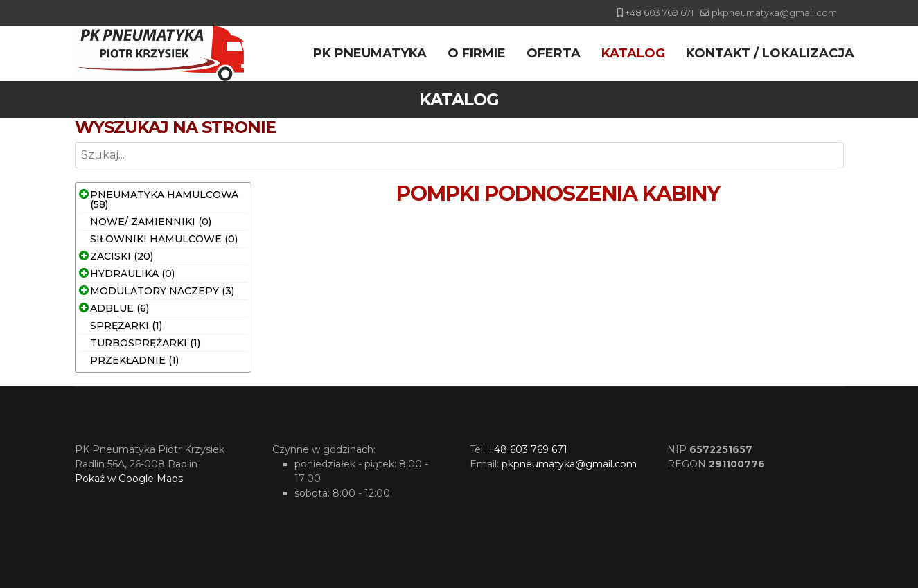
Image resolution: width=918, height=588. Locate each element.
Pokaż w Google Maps (129, 479)
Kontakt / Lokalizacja (770, 53)
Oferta (554, 53)
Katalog (633, 53)
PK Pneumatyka (370, 53)
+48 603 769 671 (659, 13)
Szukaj (75, 169)
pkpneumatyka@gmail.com (774, 13)
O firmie (477, 53)
